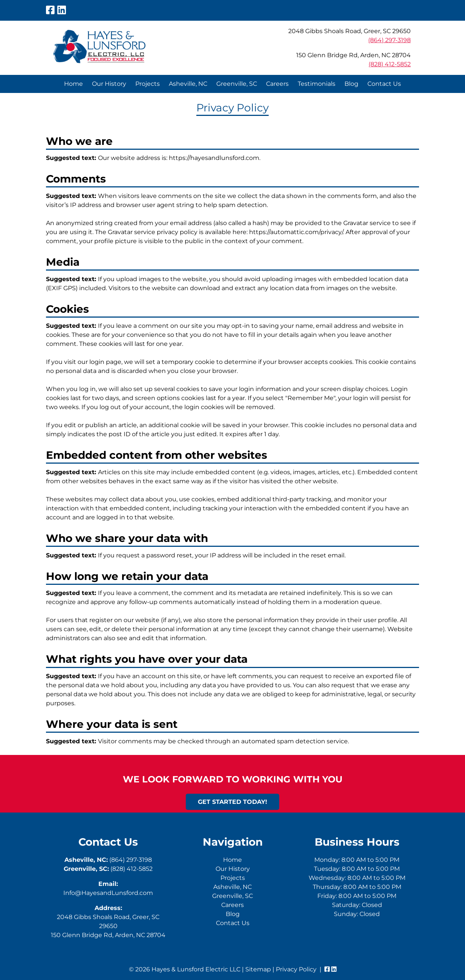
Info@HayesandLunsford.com (108, 893)
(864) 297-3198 (389, 40)
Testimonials (317, 84)
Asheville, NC (188, 84)
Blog (351, 84)
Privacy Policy (296, 969)
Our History (109, 84)
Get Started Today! (232, 802)
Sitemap (258, 969)
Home (73, 84)
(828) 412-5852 (390, 64)
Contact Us (384, 84)
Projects (148, 84)
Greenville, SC (237, 84)
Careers (277, 84)
